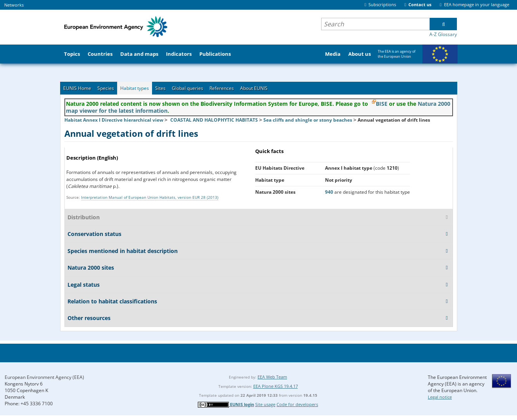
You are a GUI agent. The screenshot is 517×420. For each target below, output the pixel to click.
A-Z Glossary (443, 34)
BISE (382, 104)
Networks (14, 5)
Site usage (265, 404)
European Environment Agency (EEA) (44, 377)
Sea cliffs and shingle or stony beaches (308, 120)
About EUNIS (254, 88)
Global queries (188, 88)
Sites (160, 88)
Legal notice (440, 397)
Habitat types (135, 88)
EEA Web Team (272, 377)
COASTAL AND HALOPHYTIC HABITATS (214, 120)
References (222, 88)
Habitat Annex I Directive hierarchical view (114, 120)
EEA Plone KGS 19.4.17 (276, 386)
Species (106, 88)
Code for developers (297, 404)
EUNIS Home (77, 88)
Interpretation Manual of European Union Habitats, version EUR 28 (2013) (150, 197)
